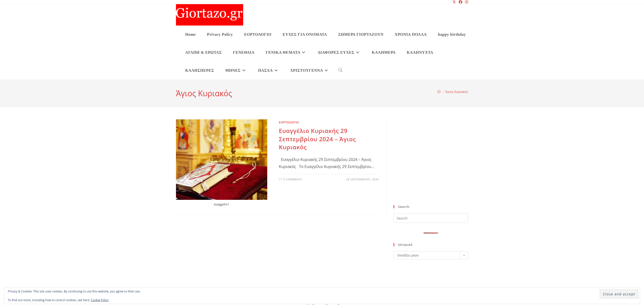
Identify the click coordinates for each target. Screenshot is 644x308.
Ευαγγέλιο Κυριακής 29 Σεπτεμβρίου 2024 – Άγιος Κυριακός (317, 139)
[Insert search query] (431, 218)
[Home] (439, 92)
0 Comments (293, 179)
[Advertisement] (431, 165)
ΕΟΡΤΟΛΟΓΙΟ (289, 122)
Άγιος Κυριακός (457, 92)
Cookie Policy (100, 300)
